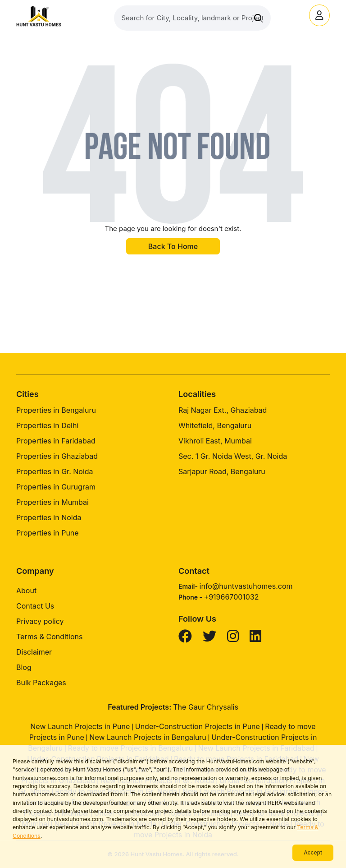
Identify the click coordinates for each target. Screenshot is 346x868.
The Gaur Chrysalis (206, 707)
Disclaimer (34, 652)
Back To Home (173, 246)
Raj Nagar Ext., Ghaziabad (223, 410)
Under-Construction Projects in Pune (198, 726)
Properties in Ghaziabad (57, 456)
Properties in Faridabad (56, 441)
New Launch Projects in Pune (80, 726)
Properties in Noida (49, 517)
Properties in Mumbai (52, 502)
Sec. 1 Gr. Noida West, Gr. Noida (233, 456)
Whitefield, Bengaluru (215, 425)
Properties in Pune (48, 533)
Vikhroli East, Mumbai (215, 441)
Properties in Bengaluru (56, 410)
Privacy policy (40, 621)
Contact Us (35, 606)
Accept (313, 852)
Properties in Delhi (47, 425)
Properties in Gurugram (56, 487)
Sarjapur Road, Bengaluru (222, 471)
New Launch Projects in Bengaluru (148, 737)
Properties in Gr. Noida (55, 471)
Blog (24, 667)
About (26, 591)
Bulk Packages (41, 683)
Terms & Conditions (49, 637)
